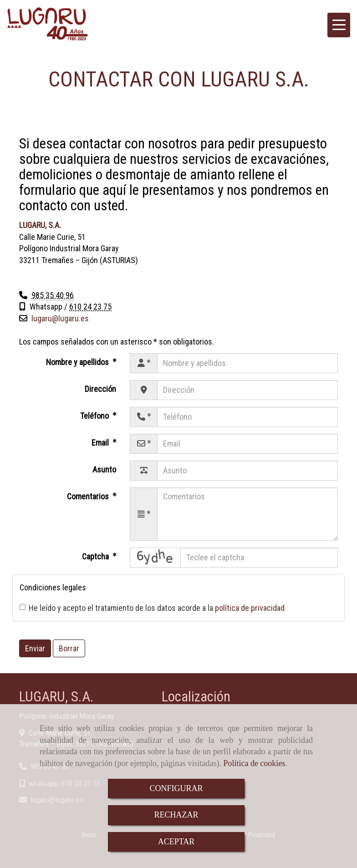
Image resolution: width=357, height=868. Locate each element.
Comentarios (89, 496)
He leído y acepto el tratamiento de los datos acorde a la (152, 608)
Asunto (104, 470)
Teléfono (95, 416)
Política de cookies (254, 763)
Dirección (100, 389)
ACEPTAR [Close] (176, 842)
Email (101, 443)
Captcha (96, 556)
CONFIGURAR (176, 788)
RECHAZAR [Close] (176, 815)
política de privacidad (250, 608)
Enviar (35, 648)
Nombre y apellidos (78, 362)
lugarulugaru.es (60, 318)
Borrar (69, 648)
